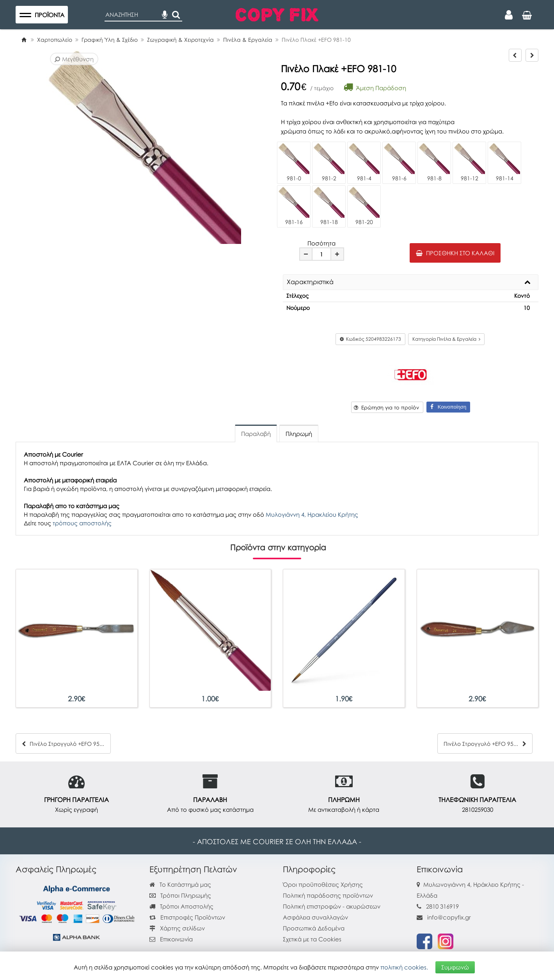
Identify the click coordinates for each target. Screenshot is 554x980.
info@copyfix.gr (444, 917)
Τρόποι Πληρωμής (180, 895)
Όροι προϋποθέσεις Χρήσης (323, 884)
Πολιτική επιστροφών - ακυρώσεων (332, 906)
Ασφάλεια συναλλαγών (315, 917)
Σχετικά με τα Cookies (312, 939)
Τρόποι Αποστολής (181, 906)
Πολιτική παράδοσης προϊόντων (328, 895)
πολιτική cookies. (404, 967)
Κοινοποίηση (448, 407)
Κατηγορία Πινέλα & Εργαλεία (446, 339)
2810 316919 (442, 906)
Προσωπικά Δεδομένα (314, 928)
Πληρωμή (299, 434)
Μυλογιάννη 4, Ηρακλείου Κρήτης (312, 514)
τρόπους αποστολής (82, 523)
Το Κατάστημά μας (180, 884)
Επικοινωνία (176, 939)
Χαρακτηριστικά (310, 282)
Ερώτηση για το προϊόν (386, 407)
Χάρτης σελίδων (177, 928)
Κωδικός (370, 339)
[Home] (24, 40)
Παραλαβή (256, 434)
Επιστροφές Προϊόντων (187, 917)
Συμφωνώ (455, 967)
